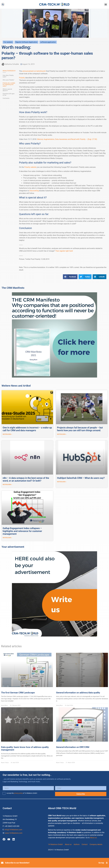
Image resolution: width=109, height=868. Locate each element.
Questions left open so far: (9, 94)
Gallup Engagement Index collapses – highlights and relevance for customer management (22, 531)
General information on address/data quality (78, 693)
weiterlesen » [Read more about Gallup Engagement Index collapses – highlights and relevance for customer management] (7, 538)
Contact (85, 845)
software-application (48, 42)
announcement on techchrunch (34, 71)
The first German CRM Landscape (18, 693)
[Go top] (107, 863)
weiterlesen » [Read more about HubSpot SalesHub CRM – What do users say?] (62, 482)
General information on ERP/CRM (73, 747)
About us (93, 838)
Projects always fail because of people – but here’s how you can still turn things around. (80, 429)
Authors (77, 845)
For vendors (8, 42)
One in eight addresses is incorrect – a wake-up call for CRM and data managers (27, 429)
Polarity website (30, 167)
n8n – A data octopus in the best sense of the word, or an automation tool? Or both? (26, 479)
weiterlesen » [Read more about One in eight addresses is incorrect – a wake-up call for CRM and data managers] (7, 434)
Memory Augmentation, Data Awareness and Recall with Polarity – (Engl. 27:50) (67, 139)
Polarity (22, 78)
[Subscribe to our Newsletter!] (2, 863)
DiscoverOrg (34, 191)
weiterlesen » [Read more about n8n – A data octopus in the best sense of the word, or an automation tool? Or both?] (7, 485)
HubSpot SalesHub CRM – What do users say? (81, 478)
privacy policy (18, 793)
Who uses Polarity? (8, 80)
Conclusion (6, 98)
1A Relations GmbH (55, 845)
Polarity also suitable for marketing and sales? (9, 85)
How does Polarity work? (8, 76)
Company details (96, 845)
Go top (101, 863)
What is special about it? (7, 90)
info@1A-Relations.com (13, 830)
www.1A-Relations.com (14, 833)
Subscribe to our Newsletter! (17, 863)
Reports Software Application (26, 42)
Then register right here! (64, 251)
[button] (3, 4)
